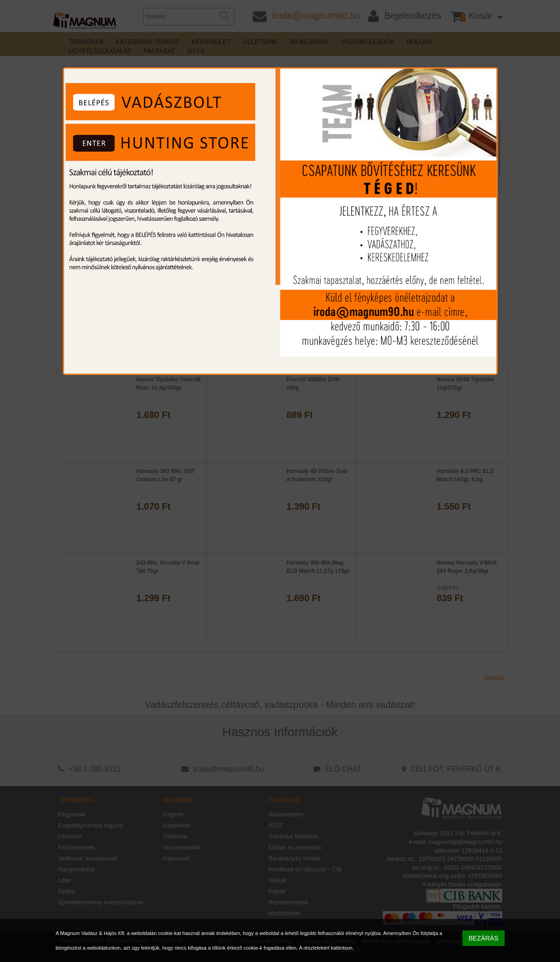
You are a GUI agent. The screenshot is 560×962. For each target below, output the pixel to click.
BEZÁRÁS (483, 938)
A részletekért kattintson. (326, 948)
